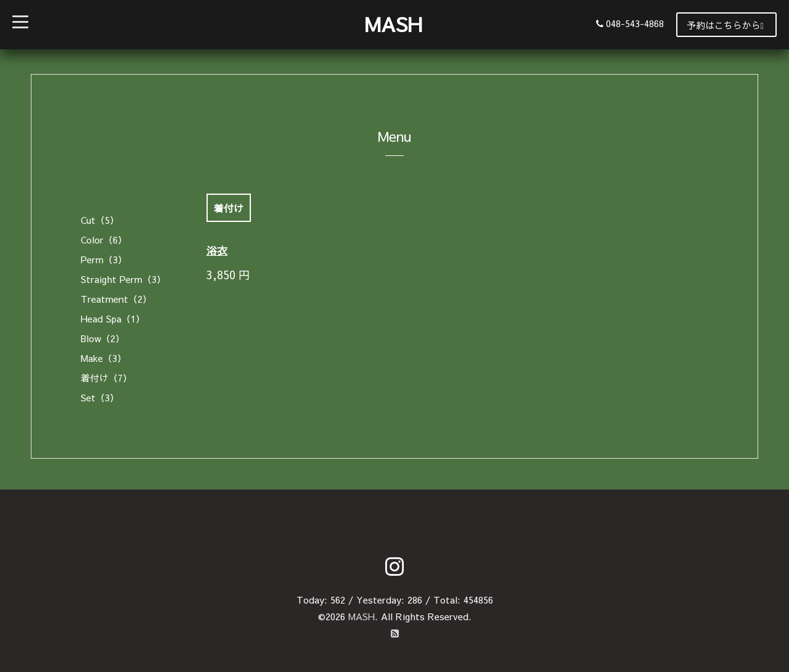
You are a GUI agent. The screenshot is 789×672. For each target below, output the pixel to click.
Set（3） (100, 397)
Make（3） (104, 358)
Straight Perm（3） (123, 279)
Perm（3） (104, 259)
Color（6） (104, 240)
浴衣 (217, 250)
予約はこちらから (725, 25)
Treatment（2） (116, 299)
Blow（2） (103, 338)
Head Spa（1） (113, 318)
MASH (393, 24)
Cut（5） (100, 220)
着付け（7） (106, 378)
